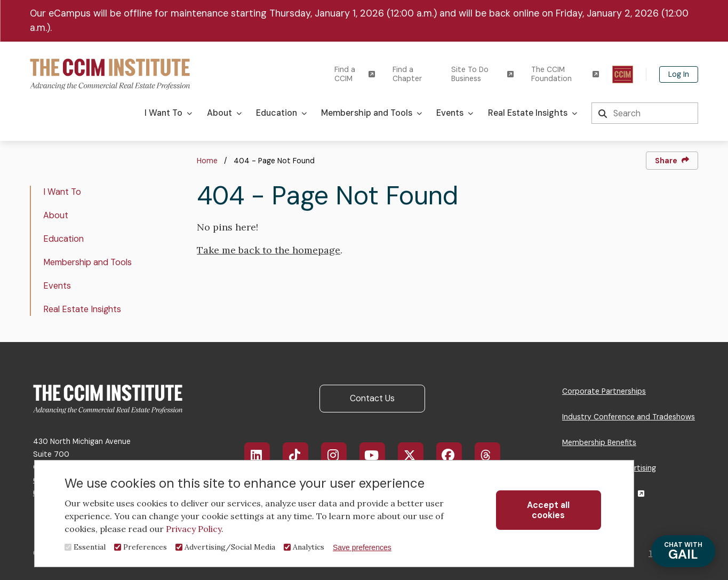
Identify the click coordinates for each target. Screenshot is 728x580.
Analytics (309, 547)
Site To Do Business (482, 74)
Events (57, 286)
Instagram (339, 455)
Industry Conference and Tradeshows (629, 417)
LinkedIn (263, 455)
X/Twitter (416, 455)
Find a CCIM (355, 74)
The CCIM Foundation (565, 74)
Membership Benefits (599, 442)
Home (207, 161)
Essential (90, 547)
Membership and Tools (87, 262)
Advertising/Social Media (230, 547)
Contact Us (372, 398)
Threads (493, 455)
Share (672, 161)
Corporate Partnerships (604, 391)
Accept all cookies (548, 510)
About (56, 215)
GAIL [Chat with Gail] (683, 551)
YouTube (379, 455)
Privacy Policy (194, 529)
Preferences (145, 547)
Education (63, 239)
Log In (679, 74)
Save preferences (362, 547)
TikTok (301, 455)
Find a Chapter (407, 74)
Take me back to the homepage (269, 250)
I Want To (62, 192)
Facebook (455, 455)
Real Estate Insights (82, 309)
